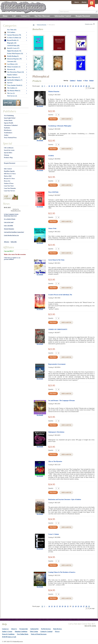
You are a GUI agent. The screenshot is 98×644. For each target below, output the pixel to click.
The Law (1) (10, 93)
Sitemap (6, 155)
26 (81, 86)
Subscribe (14, 242)
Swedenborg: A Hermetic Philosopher (60, 126)
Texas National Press (10, 138)
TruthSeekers (8, 133)
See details (40, 106)
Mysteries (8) (10, 69)
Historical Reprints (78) (13, 59)
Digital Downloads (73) (14, 51)
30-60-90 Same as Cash (9, 637)
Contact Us (25, 16)
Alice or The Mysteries (55, 461)
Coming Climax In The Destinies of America (62, 572)
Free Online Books (23, 634)
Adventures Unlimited (11, 125)
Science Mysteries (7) (12, 77)
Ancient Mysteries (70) (13, 35)
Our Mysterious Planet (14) (14, 72)
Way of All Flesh (53, 192)
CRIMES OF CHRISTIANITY (58, 329)
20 (65, 86)
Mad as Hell (8, 176)
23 (73, 86)
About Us (14, 629)
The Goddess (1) (11, 88)
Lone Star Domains (10, 188)
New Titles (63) (12, 30)
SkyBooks (7, 128)
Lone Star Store (9, 186)
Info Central (8, 169)
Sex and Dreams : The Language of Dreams (62, 401)
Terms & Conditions (8, 634)
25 (78, 86)
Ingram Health (9, 123)
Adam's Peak (52, 228)
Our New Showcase (42, 16)
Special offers (8, 153)
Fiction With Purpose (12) (15, 54)
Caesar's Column (54, 534)
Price (86, 81)
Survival (8, 83)
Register (84, 2)
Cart (14, 16)
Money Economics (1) (12, 67)
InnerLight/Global (10, 118)
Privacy (57, 632)
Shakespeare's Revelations (56, 432)
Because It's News (9, 179)
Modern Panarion (54, 92)
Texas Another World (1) (13, 85)
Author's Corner (7, 632)
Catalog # (73, 81)
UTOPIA (51, 156)
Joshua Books (8, 120)
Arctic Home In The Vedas (56, 260)
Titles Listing (34, 632)
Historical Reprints (42, 25)
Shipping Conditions (21, 632)
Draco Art (7, 181)
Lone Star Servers (9, 191)
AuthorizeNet (34, 629)
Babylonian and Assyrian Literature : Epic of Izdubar (65, 499)
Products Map (8, 158)
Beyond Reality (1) (11, 40)
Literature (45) (12, 61)
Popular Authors (12, 75)
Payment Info (24, 629)
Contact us (5, 629)
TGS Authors (10, 32)
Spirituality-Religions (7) (13, 80)
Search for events (9, 150)
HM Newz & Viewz (10, 174)
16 (55, 86)
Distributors (8, 130)
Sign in (77, 2)
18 (60, 86)
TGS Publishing (9, 116)
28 (86, 86)
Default (91, 81)
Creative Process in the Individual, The (60, 295)
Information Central (63, 16)
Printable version (89, 24)
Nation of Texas (9, 183)
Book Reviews (58, 629)
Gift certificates (9, 148)
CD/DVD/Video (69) (13, 46)
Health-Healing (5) (12, 56)
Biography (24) (12, 43)
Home (5, 16)
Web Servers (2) (12, 96)
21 (68, 86)
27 (84, 86)
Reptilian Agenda (9, 171)
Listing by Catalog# (46, 632)
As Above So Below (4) (13, 38)
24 (76, 86)
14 (49, 86)
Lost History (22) (11, 64)
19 (62, 86)
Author (6, 135)
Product (79, 81)
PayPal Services (46, 629)
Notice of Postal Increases (39, 634)
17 (57, 86)
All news (7, 242)
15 (52, 86)
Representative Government (57, 364)
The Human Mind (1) (12, 91)
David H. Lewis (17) (12, 48)
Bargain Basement (10, 163)
